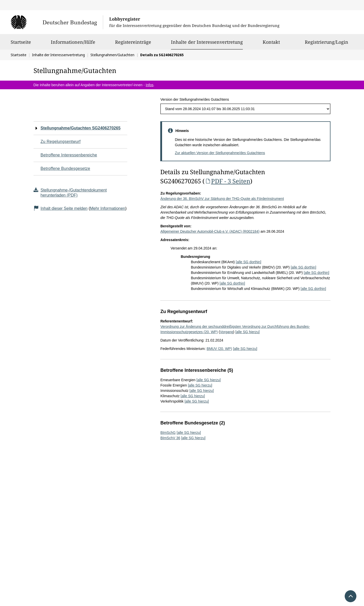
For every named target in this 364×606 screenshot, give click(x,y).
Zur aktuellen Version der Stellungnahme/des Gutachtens (220, 153)
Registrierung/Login (327, 44)
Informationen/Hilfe (73, 44)
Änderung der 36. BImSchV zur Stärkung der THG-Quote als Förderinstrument (222, 199)
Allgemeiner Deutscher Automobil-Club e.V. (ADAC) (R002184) (210, 231)
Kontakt (271, 44)
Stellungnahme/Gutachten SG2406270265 (81, 128)
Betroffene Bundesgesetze (66, 168)
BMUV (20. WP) (219, 349)
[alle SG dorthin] (248, 262)
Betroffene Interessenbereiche (69, 155)
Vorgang (227, 332)
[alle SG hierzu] (247, 332)
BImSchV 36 (170, 438)
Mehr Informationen (108, 208)
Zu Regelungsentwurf (61, 142)
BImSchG (168, 433)
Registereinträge (133, 44)
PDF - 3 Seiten (227, 181)
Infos (150, 85)
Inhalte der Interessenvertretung (207, 42)
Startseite (21, 44)
